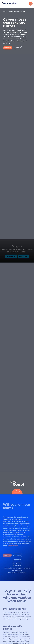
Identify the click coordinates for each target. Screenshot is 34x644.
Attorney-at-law (17, 567)
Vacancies (8, 48)
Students (18, 48)
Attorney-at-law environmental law (17, 574)
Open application (17, 565)
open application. (13, 547)
